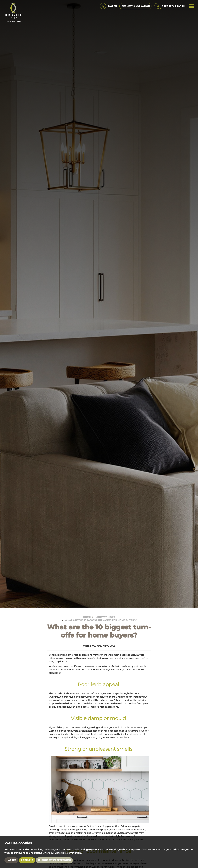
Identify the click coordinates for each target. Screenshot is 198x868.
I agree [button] (11, 860)
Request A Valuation (136, 6)
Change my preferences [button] (54, 860)
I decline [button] (27, 860)
